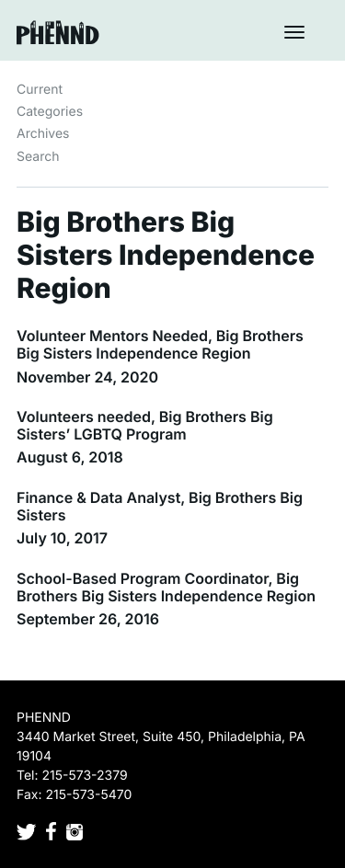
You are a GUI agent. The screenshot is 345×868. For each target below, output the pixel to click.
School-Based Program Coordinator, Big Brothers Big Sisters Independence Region (166, 587)
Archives (43, 134)
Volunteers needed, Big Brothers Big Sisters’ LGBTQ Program (145, 425)
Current (40, 90)
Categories (50, 112)
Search (38, 157)
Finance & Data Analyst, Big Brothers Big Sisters (160, 506)
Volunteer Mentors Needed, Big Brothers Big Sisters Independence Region (160, 344)
